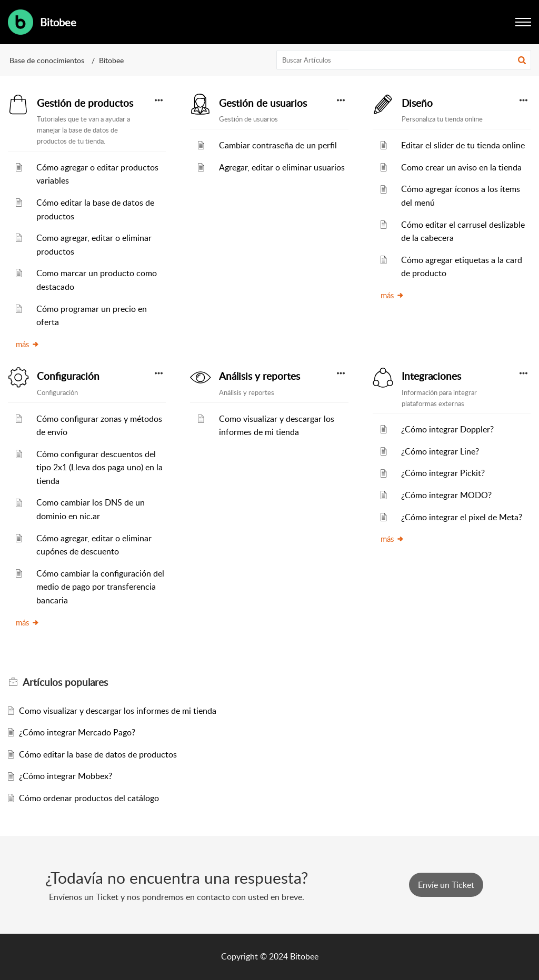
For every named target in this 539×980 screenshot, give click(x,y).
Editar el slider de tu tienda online (463, 145)
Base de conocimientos (47, 60)
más (28, 344)
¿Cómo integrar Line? (440, 451)
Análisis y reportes (259, 376)
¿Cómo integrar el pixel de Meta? (462, 517)
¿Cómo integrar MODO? (446, 495)
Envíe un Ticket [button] (446, 885)
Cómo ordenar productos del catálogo (89, 798)
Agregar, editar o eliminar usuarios (282, 167)
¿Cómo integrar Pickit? (443, 473)
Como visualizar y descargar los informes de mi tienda (118, 711)
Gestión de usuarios (263, 103)
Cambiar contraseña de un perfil (278, 145)
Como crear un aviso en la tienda (461, 167)
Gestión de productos (85, 103)
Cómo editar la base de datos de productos (98, 754)
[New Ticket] (446, 885)
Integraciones (431, 376)
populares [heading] (65, 682)
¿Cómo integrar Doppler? (447, 429)
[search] (404, 60)
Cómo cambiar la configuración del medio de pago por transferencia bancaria (100, 587)
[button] (522, 60)
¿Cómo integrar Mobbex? (66, 776)
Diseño (417, 103)
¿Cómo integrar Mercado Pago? (77, 732)
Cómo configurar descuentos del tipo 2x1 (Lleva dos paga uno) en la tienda (99, 467)
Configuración (68, 376)
